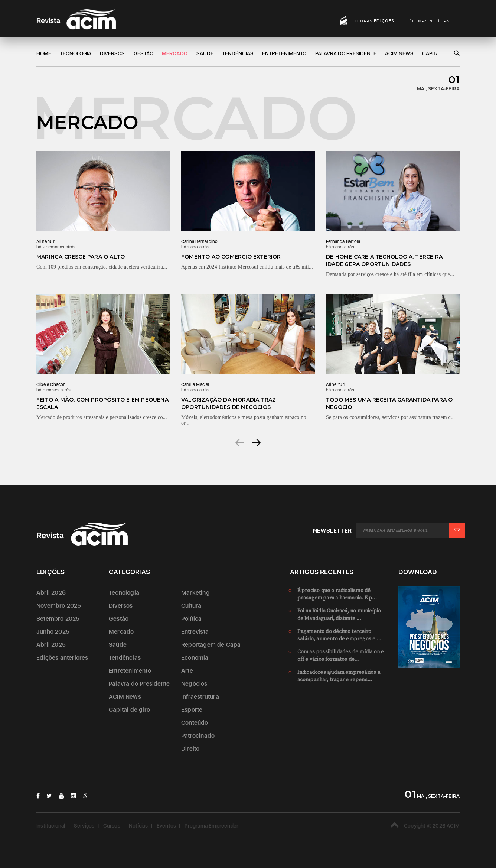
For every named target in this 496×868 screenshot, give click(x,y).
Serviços (84, 826)
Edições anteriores (62, 658)
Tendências (238, 53)
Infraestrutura (200, 697)
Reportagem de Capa (211, 645)
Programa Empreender (211, 826)
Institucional (51, 826)
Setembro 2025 (58, 619)
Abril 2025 (51, 645)
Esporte (192, 710)
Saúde (205, 53)
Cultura (191, 606)
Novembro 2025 (59, 606)
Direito (190, 749)
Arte (187, 671)
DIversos (112, 53)
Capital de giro (129, 710)
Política (192, 619)
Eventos (166, 826)
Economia (195, 658)
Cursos (112, 826)
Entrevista (195, 632)
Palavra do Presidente (346, 53)
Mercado (175, 53)
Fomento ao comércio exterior (231, 257)
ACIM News (399, 53)
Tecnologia (76, 53)
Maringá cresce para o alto (81, 257)
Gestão (143, 53)
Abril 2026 (51, 593)
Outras (375, 21)
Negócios (194, 684)
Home (44, 53)
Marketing (195, 593)
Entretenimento (284, 53)
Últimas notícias (429, 21)
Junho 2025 (53, 632)
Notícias (138, 826)
